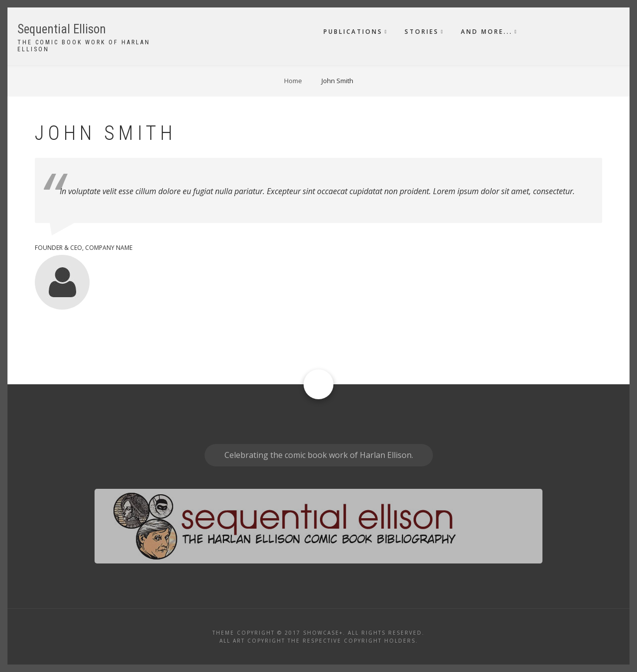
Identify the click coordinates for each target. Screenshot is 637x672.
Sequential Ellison (62, 29)
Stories (422, 32)
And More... (487, 32)
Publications (353, 32)
